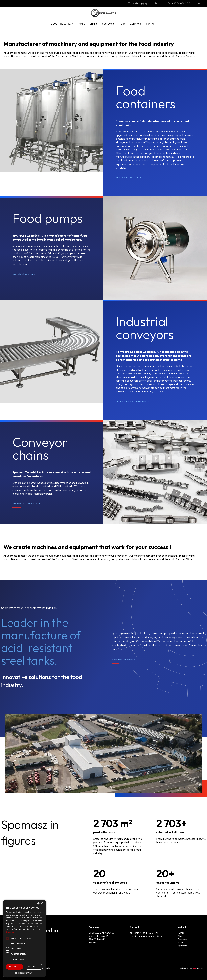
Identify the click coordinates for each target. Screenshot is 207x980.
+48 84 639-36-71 (149, 933)
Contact (151, 24)
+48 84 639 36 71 (182, 3)
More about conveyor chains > (27, 503)
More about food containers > (131, 177)
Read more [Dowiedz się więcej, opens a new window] (10, 932)
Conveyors (108, 24)
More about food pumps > (25, 274)
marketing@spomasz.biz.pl (146, 3)
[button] (24, 973)
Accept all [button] (15, 967)
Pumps (82, 24)
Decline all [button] (34, 967)
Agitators (136, 24)
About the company (62, 24)
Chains (94, 24)
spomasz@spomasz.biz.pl (150, 936)
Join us (184, 968)
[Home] (103, 13)
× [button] (42, 903)
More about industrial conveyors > (133, 401)
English (198, 968)
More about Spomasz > (123, 660)
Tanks (122, 24)
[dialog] (24, 938)
